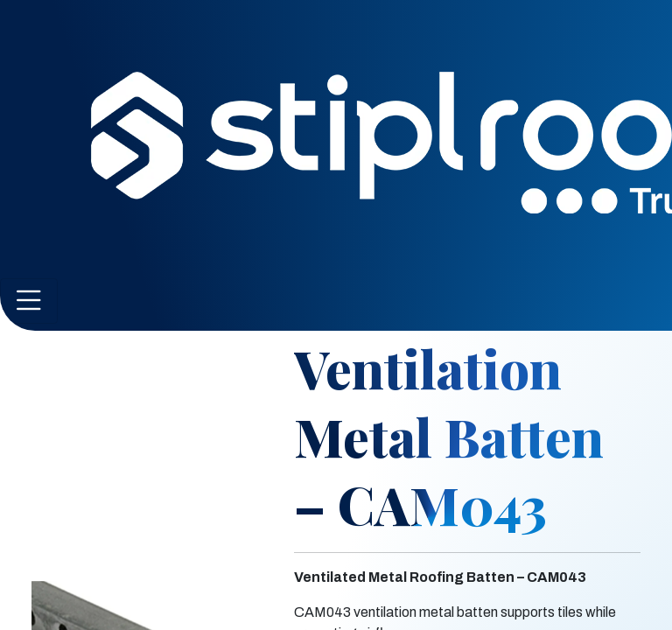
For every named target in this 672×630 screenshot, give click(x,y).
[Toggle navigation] (29, 301)
